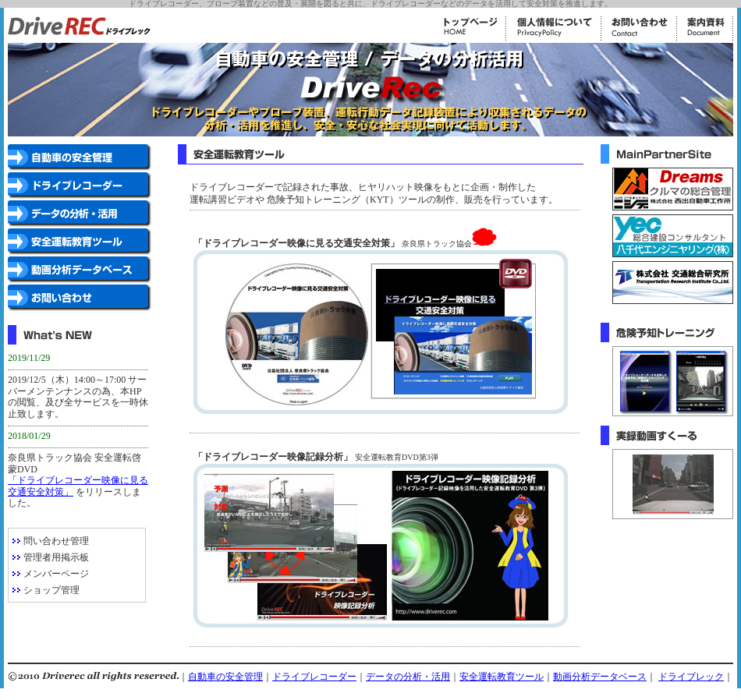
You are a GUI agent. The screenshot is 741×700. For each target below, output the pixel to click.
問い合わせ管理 (56, 541)
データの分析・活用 (408, 677)
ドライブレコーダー (314, 677)
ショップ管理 (51, 590)
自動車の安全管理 (225, 677)
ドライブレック (691, 677)
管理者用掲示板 (56, 557)
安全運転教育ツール (502, 677)
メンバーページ (56, 574)
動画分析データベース (600, 677)
